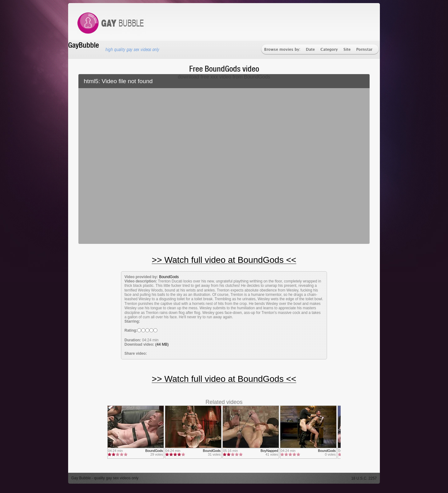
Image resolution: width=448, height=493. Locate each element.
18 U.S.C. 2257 (364, 478)
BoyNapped (269, 451)
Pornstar (364, 50)
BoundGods (169, 277)
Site (347, 50)
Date (310, 50)
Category (329, 50)
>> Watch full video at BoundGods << (224, 260)
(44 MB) (162, 344)
